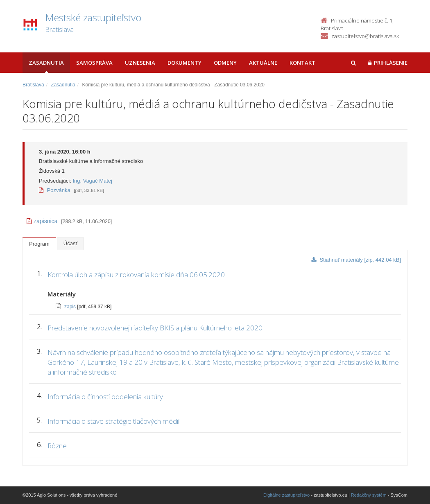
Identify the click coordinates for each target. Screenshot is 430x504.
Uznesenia (140, 63)
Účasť (71, 243)
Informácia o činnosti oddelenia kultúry (105, 397)
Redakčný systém (369, 495)
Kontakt (302, 63)
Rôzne (57, 446)
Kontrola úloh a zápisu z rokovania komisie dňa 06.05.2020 (136, 275)
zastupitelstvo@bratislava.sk (365, 36)
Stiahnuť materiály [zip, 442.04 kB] (356, 260)
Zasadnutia (46, 63)
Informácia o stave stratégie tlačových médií (113, 421)
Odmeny (225, 63)
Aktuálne (263, 63)
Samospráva (94, 63)
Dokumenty (184, 63)
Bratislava (33, 85)
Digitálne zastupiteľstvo (286, 495)
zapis (71, 307)
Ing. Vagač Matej (92, 181)
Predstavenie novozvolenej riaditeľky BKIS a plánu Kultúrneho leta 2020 (155, 328)
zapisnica (42, 221)
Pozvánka (55, 190)
